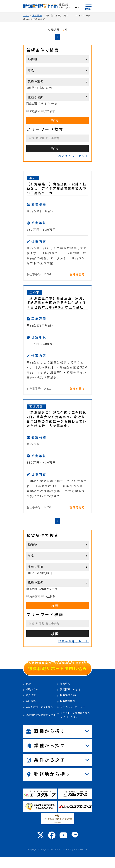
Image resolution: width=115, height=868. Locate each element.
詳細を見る (77, 274)
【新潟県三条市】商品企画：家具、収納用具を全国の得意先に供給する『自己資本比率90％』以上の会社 (57, 303)
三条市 (35, 292)
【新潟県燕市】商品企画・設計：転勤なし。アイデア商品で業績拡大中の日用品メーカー (57, 188)
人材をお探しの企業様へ (39, 707)
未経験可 (35, 111)
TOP (28, 684)
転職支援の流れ (69, 695)
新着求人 (65, 684)
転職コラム (32, 689)
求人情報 (37, 16)
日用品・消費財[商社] (39, 88)
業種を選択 (36, 82)
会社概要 (31, 701)
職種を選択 (36, 97)
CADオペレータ (48, 104)
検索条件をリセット (74, 156)
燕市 (33, 178)
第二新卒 (50, 111)
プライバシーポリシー (72, 707)
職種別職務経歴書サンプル (41, 715)
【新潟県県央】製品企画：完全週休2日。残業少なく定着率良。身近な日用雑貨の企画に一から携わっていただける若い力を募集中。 (57, 419)
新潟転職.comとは (70, 689)
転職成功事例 (67, 701)
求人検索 (31, 695)
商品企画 (32, 104)
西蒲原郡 (36, 407)
